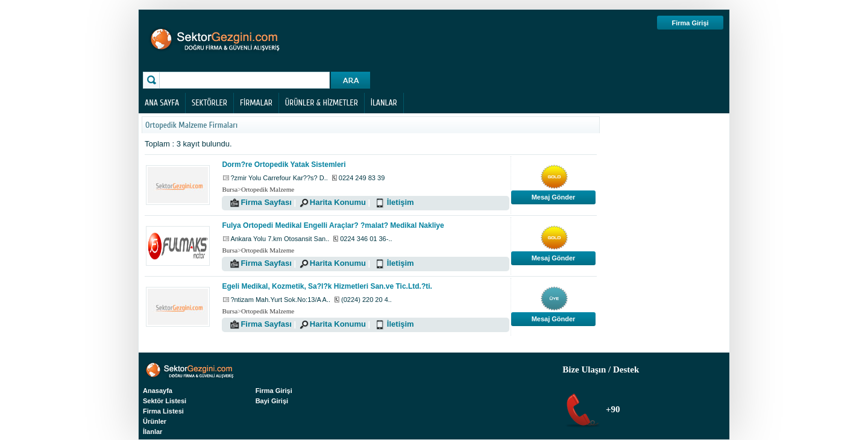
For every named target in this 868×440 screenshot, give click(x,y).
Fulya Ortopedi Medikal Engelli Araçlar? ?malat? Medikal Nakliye (333, 225)
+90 (612, 409)
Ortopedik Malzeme (268, 189)
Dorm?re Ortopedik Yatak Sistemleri (284, 165)
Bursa (230, 189)
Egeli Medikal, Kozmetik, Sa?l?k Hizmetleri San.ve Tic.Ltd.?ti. (327, 286)
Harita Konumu (338, 202)
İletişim (401, 202)
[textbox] (246, 80)
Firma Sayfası (266, 202)
